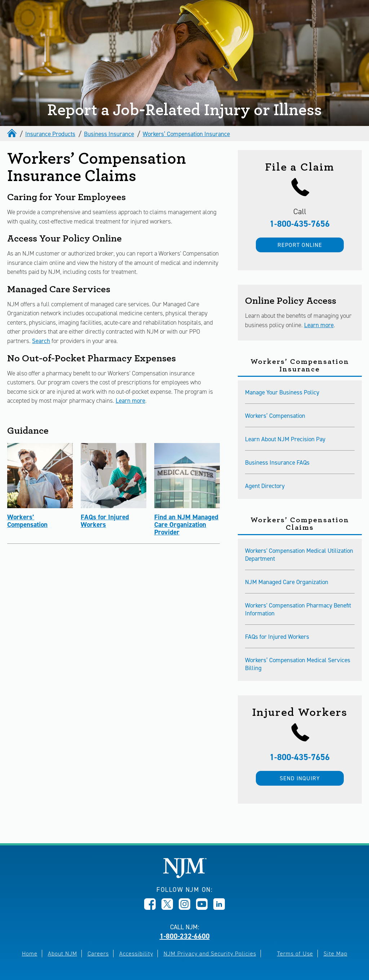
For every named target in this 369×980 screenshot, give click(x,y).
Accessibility (136, 954)
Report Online (300, 245)
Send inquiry (300, 778)
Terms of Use (295, 954)
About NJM (63, 954)
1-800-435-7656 (300, 224)
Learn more (130, 401)
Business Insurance (109, 134)
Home (30, 954)
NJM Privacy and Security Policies (210, 954)
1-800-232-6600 (185, 936)
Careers (98, 954)
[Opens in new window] (150, 908)
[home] (13, 134)
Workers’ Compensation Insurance (186, 134)
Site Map (335, 954)
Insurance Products (50, 134)
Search (41, 341)
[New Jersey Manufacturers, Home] (185, 876)
